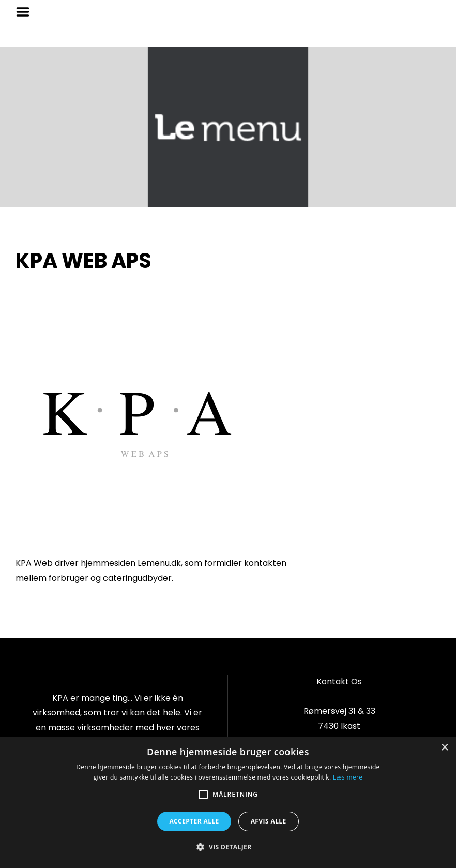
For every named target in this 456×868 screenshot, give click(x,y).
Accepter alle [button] (194, 821)
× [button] (444, 748)
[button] (228, 847)
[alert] (228, 802)
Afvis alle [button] (269, 821)
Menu (26, 12)
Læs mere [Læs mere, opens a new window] (348, 777)
